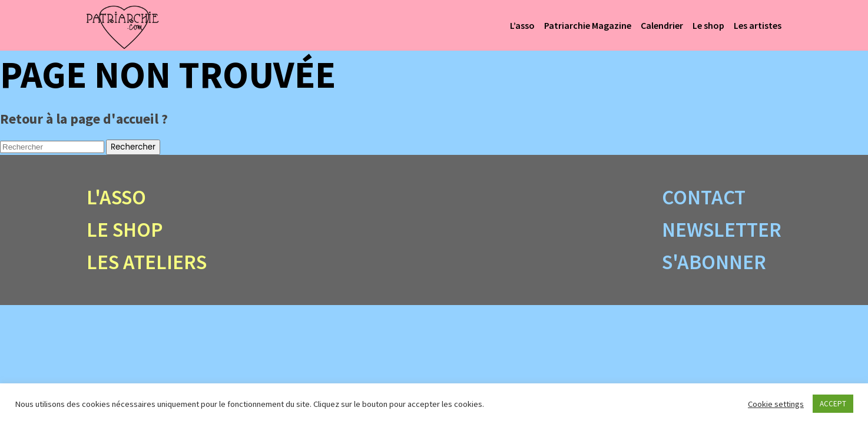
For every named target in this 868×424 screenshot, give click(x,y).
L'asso (116, 197)
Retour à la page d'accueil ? (84, 119)
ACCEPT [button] (833, 404)
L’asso (522, 25)
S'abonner (714, 262)
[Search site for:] (52, 147)
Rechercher (133, 147)
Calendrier (662, 25)
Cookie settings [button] (776, 404)
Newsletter (722, 230)
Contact (704, 197)
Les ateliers (147, 262)
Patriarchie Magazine (588, 25)
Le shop (708, 25)
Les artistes (758, 25)
